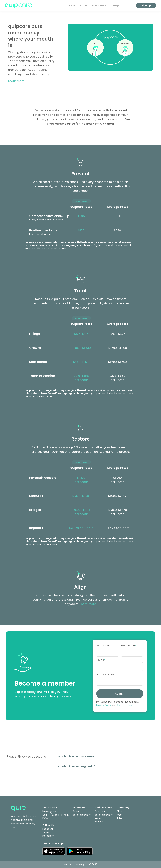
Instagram (48, 836)
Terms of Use (124, 705)
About (120, 811)
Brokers (99, 822)
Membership (100, 5)
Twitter (46, 832)
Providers (100, 811)
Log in (127, 5)
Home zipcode (106, 674)
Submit (120, 694)
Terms (68, 864)
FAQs (45, 818)
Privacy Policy (104, 705)
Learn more (16, 81)
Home (71, 5)
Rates (84, 5)
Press (120, 815)
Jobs (119, 818)
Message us (49, 811)
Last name (128, 646)
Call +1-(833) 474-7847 (56, 815)
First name (104, 646)
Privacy (80, 864)
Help (116, 5)
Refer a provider (82, 815)
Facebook (48, 829)
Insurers (99, 818)
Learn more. (88, 604)
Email (100, 660)
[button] (80, 216)
